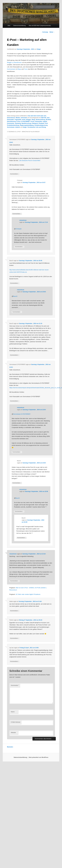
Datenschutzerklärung (20, 26)
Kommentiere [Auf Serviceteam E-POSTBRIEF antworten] (15, 174)
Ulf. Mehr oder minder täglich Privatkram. (28, 594)
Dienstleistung (11, 121)
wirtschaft (24, 118)
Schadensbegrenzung (41, 125)
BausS (15, 296)
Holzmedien (39, 121)
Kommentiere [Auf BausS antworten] (15, 283)
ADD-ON (43, 118)
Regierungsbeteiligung (27, 125)
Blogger (29, 120)
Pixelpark (41, 123)
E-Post (19, 121)
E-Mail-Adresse (16, 722)
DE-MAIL (48, 120)
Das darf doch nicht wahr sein (37, 116)
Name (13, 712)
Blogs (19, 69)
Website (13, 733)
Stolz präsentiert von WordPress (38, 757)
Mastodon (10, 747)
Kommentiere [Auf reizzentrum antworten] (19, 247)
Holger (39, 49)
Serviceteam (11, 127)
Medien (18, 118)
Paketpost (35, 123)
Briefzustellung (41, 120)
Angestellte (18, 120)
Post (46, 123)
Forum (32, 121)
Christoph (18, 229)
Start (9, 26)
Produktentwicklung (13, 125)
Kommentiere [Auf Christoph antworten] (17, 214)
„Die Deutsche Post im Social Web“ (30, 161)
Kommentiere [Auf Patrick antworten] (15, 638)
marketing (18, 123)
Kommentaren (11, 69)
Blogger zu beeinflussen (14, 62)
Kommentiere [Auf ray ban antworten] (15, 661)
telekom (18, 127)
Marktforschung (26, 123)
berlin (24, 120)
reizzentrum (23, 220)
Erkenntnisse (11, 118)
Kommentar (11, 123)
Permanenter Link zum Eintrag (37, 127)
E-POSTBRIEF (26, 121)
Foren (26, 69)
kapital (45, 121)
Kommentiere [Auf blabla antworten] (15, 611)
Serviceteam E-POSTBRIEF (22, 414)
